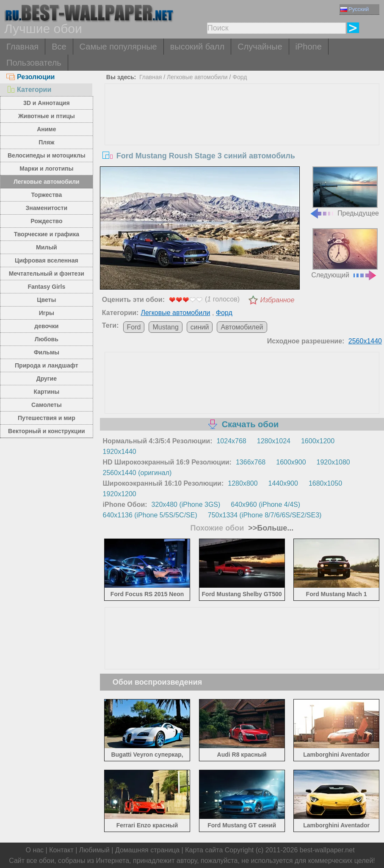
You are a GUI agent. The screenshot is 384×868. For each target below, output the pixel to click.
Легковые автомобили (47, 182)
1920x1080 (333, 462)
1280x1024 (274, 441)
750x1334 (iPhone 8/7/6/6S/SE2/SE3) (265, 515)
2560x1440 (365, 341)
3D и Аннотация (47, 103)
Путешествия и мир (47, 418)
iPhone (309, 47)
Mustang (165, 327)
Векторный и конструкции (47, 431)
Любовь (47, 339)
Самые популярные (118, 47)
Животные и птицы (47, 116)
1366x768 (251, 462)
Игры (47, 313)
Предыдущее (344, 192)
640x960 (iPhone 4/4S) (265, 504)
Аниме (46, 129)
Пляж (46, 142)
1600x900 (291, 462)
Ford (134, 327)
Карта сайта (204, 850)
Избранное (277, 300)
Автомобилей (242, 327)
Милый (47, 247)
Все (59, 47)
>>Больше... (270, 528)
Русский (355, 9)
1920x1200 (120, 494)
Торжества (46, 195)
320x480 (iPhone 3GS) (186, 504)
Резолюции (30, 77)
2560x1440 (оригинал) (137, 473)
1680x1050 (325, 483)
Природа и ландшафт (47, 365)
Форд (240, 77)
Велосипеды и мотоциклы (47, 155)
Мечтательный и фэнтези (47, 274)
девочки (46, 326)
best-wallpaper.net (327, 850)
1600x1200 (318, 441)
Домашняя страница (147, 850)
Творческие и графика (47, 234)
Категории (29, 90)
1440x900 (283, 483)
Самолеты (47, 405)
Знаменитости (47, 208)
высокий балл (197, 47)
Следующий (344, 253)
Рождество (46, 221)
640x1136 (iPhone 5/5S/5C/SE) (150, 515)
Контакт (61, 850)
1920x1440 (120, 452)
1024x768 (231, 441)
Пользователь (34, 63)
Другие (47, 379)
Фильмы (47, 352)
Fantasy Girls (46, 287)
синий (200, 327)
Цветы (46, 300)
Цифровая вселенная (47, 260)
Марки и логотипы (46, 169)
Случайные (260, 47)
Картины (46, 392)
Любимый (94, 850)
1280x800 (243, 483)
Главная (22, 47)
